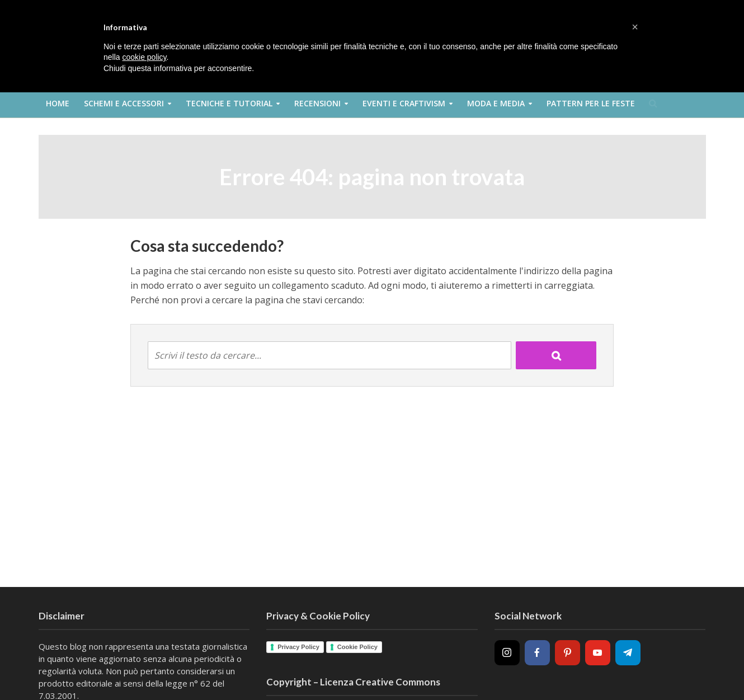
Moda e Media (496, 103)
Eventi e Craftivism (404, 103)
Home (58, 103)
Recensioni (317, 103)
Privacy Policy (298, 647)
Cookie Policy (357, 647)
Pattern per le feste (591, 103)
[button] (635, 27)
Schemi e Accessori (124, 103)
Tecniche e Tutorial (229, 103)
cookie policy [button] (144, 57)
